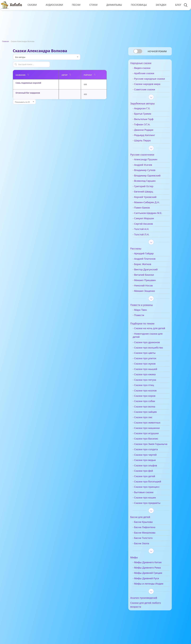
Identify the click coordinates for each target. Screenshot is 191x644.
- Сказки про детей (148, 487)
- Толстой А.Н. (145, 234)
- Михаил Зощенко (148, 295)
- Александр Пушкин (149, 164)
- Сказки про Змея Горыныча (147, 453)
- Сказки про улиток (148, 366)
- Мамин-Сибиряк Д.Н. (150, 207)
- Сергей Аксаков (147, 228)
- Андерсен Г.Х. (145, 113)
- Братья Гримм (146, 118)
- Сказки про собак (148, 409)
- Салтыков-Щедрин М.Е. (151, 217)
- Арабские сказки (147, 75)
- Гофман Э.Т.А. (145, 129)
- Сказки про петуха (148, 387)
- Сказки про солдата (149, 460)
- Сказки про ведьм (148, 471)
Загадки (160, 5)
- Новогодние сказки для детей (152, 343)
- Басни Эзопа (145, 554)
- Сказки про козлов (149, 398)
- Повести (142, 320)
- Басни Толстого (147, 549)
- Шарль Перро (146, 145)
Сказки (32, 5)
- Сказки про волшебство (152, 355)
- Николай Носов (147, 290)
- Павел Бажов (145, 212)
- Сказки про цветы (148, 361)
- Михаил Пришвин (148, 285)
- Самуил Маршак (147, 223)
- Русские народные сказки (148, 81)
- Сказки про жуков (148, 371)
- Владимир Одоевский (151, 180)
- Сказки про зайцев (149, 419)
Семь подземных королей (28, 75)
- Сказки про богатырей (151, 492)
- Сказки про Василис (149, 446)
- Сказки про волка (148, 414)
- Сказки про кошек (148, 508)
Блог (177, 5)
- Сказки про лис (146, 425)
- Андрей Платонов (148, 263)
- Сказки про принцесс (150, 498)
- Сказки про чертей (149, 466)
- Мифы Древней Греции (151, 584)
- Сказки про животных (150, 430)
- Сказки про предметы (150, 514)
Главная (5, 41)
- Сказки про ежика (148, 382)
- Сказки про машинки (150, 436)
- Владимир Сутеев (148, 175)
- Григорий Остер (147, 191)
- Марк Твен (144, 314)
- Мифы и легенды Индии (152, 595)
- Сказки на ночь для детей (149, 334)
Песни (76, 5)
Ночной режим (157, 51)
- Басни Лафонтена (148, 538)
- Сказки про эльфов (149, 476)
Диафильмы (113, 5)
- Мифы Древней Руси (150, 589)
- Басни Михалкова (148, 543)
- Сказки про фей (147, 482)
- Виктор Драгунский (149, 274)
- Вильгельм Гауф (147, 123)
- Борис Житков (146, 268)
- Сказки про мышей (149, 377)
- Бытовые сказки (147, 503)
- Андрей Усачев (146, 169)
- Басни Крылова (147, 533)
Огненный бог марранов (28, 85)
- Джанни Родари (147, 134)
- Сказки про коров (148, 403)
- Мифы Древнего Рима (151, 578)
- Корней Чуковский (148, 201)
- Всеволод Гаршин (148, 185)
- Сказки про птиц (147, 393)
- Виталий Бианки (147, 279)
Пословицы (138, 5)
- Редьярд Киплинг (148, 140)
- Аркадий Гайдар (147, 258)
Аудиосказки (54, 5)
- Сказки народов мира (150, 88)
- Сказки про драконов (150, 350)
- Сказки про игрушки (150, 441)
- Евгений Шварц (147, 196)
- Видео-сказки (146, 69)
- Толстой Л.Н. (145, 239)
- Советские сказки (148, 94)
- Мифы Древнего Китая (151, 573)
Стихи (93, 5)
